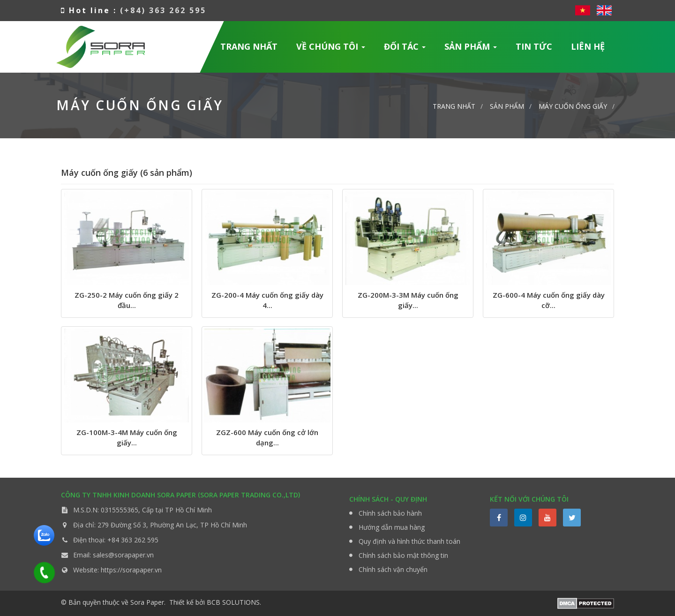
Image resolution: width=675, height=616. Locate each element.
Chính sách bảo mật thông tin (403, 555)
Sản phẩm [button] (471, 49)
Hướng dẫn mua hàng (392, 527)
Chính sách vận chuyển (393, 569)
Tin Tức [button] (534, 46)
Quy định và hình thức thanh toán (409, 541)
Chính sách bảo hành (390, 513)
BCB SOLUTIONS (233, 602)
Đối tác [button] (405, 49)
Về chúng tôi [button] (331, 49)
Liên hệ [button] (588, 46)
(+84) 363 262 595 (163, 10)
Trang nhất (249, 46)
